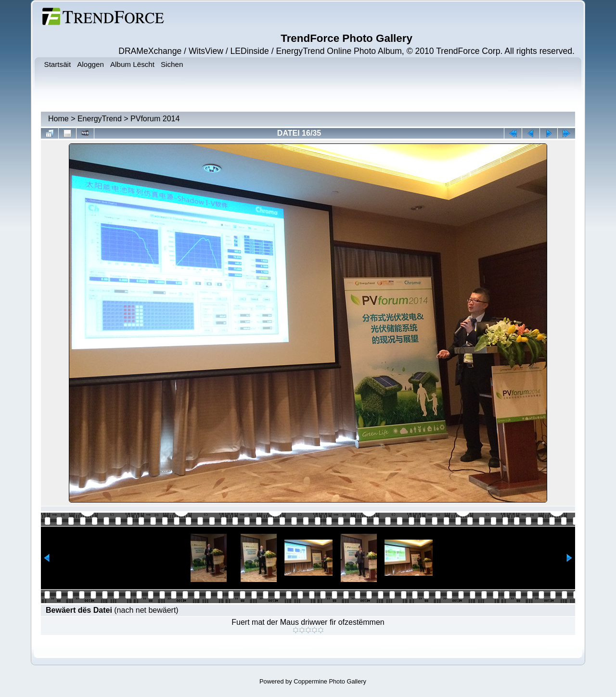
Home (58, 119)
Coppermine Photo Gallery (330, 681)
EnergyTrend (100, 119)
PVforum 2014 (155, 119)
